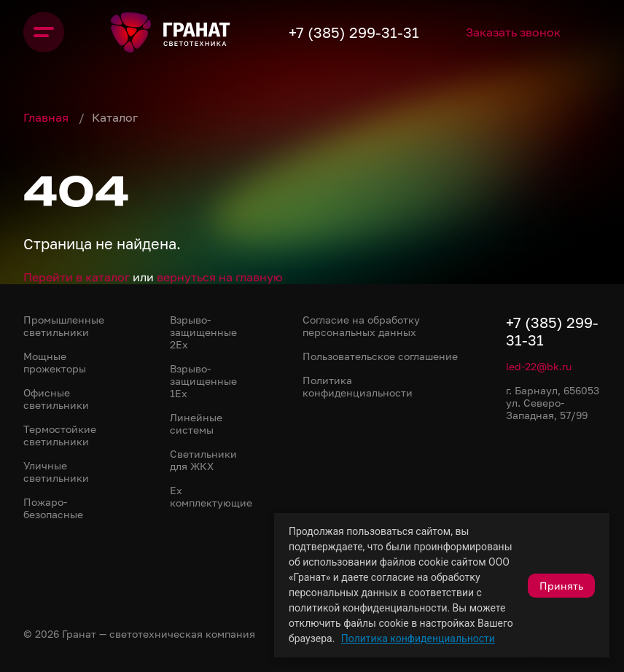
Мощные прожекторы (55, 362)
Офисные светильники (56, 399)
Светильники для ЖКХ (203, 460)
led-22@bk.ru (539, 366)
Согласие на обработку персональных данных (361, 326)
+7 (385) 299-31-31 (354, 32)
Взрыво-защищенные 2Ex (203, 332)
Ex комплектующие (211, 496)
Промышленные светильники (64, 326)
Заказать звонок (513, 32)
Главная (47, 117)
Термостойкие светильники (60, 435)
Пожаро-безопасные (53, 508)
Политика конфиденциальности (418, 638)
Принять (561, 586)
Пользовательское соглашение (380, 356)
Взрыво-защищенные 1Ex (203, 381)
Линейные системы (196, 423)
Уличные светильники (56, 472)
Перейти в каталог (77, 277)
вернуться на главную (219, 277)
